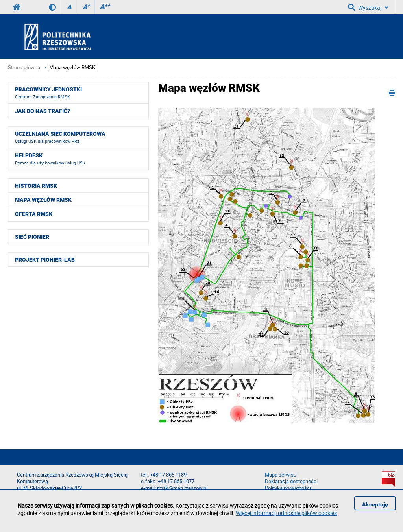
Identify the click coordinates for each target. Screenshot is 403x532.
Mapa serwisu (281, 475)
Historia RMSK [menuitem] (36, 186)
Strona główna (24, 67)
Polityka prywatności (288, 488)
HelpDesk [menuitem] (50, 159)
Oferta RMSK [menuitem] (34, 214)
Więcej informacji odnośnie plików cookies (286, 513)
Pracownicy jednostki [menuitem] (48, 93)
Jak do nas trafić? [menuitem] (43, 111)
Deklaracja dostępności (291, 481)
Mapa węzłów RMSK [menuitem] (43, 200)
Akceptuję (375, 504)
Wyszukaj (368, 7)
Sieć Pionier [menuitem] (32, 237)
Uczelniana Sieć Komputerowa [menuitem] (60, 137)
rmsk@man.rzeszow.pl (182, 488)
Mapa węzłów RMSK (72, 67)
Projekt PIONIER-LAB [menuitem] (45, 260)
